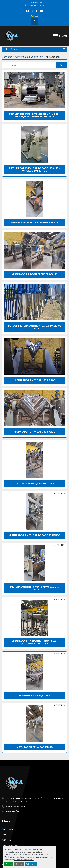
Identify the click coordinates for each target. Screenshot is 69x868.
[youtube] (41, 11)
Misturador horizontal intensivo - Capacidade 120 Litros (35, 642)
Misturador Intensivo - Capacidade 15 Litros (34, 588)
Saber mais (31, 864)
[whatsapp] (27, 11)
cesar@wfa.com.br (36, 5)
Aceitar (9, 864)
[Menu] (55, 36)
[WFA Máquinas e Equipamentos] (15, 783)
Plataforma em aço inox (35, 695)
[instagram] (32, 11)
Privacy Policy (11, 846)
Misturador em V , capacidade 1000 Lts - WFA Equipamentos (34, 169)
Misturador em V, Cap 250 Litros (35, 380)
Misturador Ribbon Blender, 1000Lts (35, 223)
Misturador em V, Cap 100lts (34, 747)
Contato (9, 840)
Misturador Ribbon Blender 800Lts (35, 274)
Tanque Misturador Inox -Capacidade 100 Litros (34, 327)
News (7, 835)
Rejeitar (19, 864)
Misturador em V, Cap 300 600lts (34, 432)
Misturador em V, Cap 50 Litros (34, 484)
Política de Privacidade (24, 860)
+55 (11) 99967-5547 (36, 3)
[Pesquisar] (29, 65)
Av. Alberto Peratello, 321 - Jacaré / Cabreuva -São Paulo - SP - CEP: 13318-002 (36, 800)
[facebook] (37, 11)
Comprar (9, 829)
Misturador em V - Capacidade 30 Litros (34, 535)
